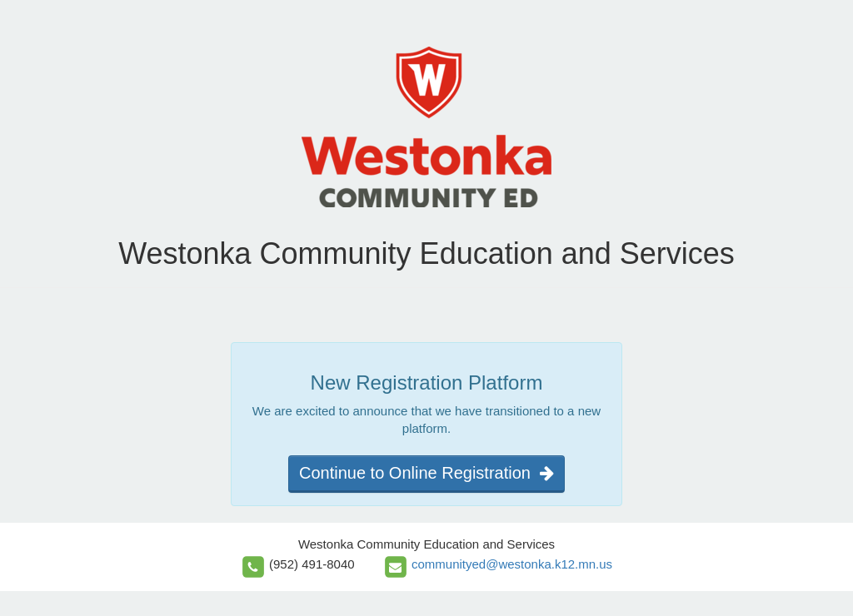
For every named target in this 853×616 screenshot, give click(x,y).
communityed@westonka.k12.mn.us (512, 564)
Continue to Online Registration (426, 473)
